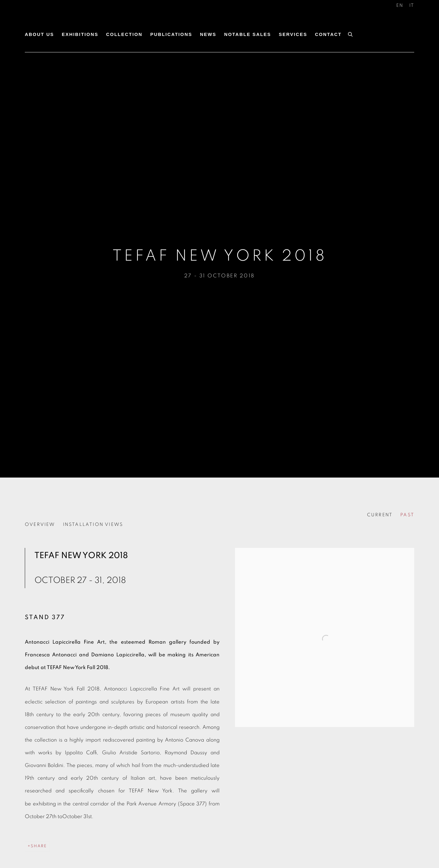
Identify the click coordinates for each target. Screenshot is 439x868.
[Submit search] (351, 33)
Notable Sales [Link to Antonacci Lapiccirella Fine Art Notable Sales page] (248, 34)
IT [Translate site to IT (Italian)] (412, 5)
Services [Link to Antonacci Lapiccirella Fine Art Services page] (293, 34)
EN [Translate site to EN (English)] (400, 5)
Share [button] (39, 846)
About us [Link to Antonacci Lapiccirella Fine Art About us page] (39, 34)
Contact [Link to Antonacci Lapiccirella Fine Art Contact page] (328, 34)
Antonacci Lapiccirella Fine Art (71, 21)
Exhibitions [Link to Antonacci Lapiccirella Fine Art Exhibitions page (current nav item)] (80, 34)
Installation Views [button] (93, 524)
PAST (407, 515)
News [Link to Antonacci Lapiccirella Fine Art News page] (208, 34)
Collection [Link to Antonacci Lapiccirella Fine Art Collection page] (124, 34)
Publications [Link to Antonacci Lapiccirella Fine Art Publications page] (171, 34)
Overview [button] (40, 524)
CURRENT (380, 515)
